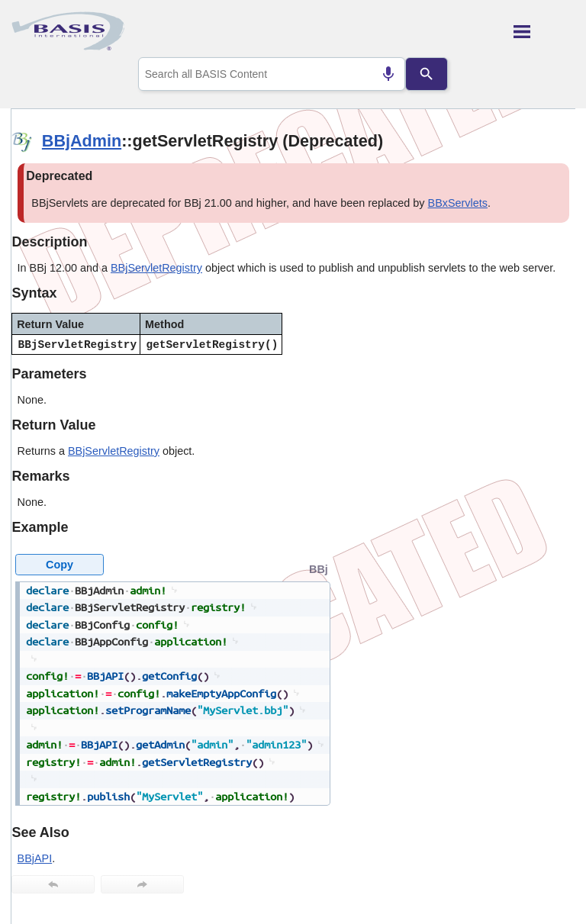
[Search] (427, 74)
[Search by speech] (388, 74)
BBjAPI (35, 858)
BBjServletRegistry (156, 268)
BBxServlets (458, 203)
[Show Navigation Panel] (544, 31)
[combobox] (272, 74)
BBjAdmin (82, 141)
